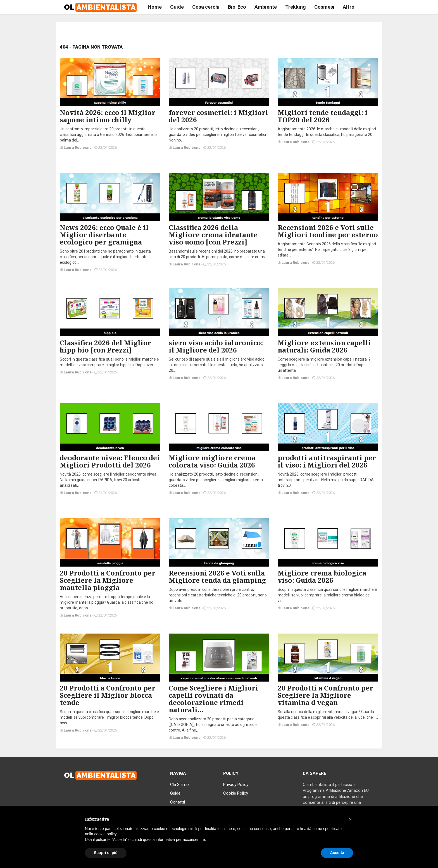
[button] (350, 819)
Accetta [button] (337, 853)
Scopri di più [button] (106, 853)
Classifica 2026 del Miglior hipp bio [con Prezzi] (105, 346)
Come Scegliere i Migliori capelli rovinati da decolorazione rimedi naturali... (213, 699)
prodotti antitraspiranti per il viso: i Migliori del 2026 (327, 461)
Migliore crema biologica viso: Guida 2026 (322, 576)
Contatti (178, 802)
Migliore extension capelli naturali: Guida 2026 (324, 346)
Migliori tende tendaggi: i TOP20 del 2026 (323, 116)
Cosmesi (324, 7)
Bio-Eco (237, 7)
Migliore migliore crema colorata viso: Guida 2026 (212, 461)
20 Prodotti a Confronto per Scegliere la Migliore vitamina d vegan (325, 695)
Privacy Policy (236, 785)
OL (100, 7)
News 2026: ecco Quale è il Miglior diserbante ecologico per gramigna (104, 235)
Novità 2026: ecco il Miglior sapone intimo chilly (108, 116)
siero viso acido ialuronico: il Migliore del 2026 (216, 346)
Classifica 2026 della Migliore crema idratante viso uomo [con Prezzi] (213, 235)
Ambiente (266, 7)
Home (155, 7)
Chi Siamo (179, 785)
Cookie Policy (236, 793)
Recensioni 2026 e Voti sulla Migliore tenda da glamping (217, 576)
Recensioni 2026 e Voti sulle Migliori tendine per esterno (328, 231)
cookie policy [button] (105, 834)
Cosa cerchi (206, 7)
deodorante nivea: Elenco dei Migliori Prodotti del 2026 (110, 461)
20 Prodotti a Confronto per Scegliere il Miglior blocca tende (108, 695)
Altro (349, 7)
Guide (177, 7)
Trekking (296, 7)
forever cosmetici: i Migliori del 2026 (218, 116)
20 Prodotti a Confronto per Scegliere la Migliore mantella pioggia (108, 580)
